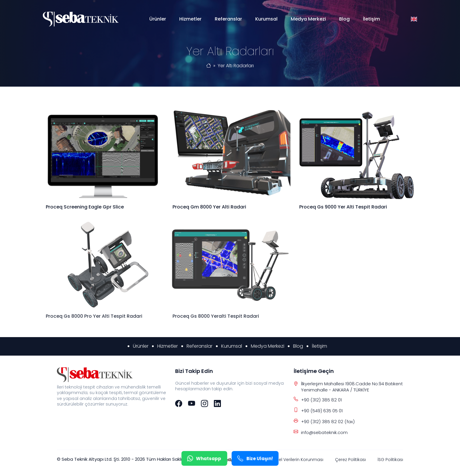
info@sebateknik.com (324, 432)
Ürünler (158, 19)
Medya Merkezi (308, 19)
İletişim (371, 19)
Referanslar (228, 19)
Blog (344, 19)
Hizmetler (190, 19)
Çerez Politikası (350, 460)
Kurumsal (266, 19)
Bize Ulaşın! (255, 458)
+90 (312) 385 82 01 (321, 400)
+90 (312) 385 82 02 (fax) (328, 422)
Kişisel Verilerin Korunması (297, 460)
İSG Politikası (390, 460)
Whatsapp (204, 458)
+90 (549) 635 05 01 (322, 411)
